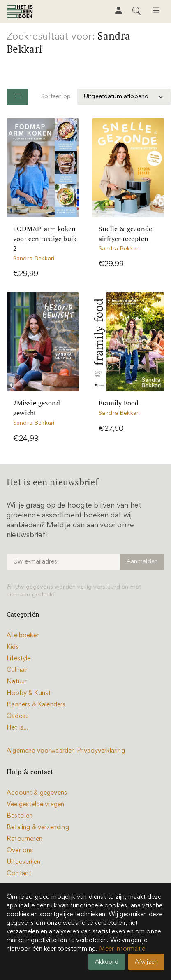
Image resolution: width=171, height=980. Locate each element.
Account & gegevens (37, 793)
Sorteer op (56, 97)
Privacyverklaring (101, 751)
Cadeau (18, 716)
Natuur (17, 682)
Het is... (18, 728)
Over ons (20, 851)
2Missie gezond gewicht (37, 408)
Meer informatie (122, 949)
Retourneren (24, 839)
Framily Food (119, 403)
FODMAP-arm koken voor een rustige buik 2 (45, 239)
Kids (13, 647)
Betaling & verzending (38, 828)
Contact (19, 874)
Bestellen (20, 816)
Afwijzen (146, 962)
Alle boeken (23, 636)
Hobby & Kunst (29, 693)
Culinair (17, 670)
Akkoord (107, 962)
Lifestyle (19, 659)
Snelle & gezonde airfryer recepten (125, 234)
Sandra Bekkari (34, 259)
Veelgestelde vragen (35, 805)
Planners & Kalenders (36, 705)
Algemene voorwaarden (41, 751)
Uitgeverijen (23, 862)
